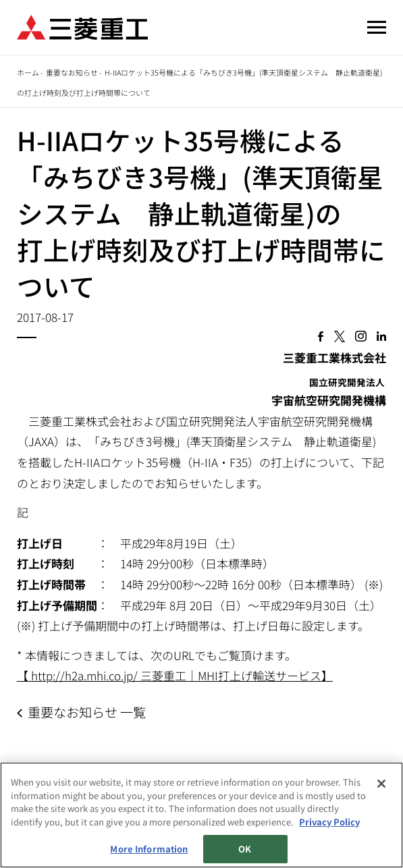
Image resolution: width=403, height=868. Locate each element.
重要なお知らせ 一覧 (87, 712)
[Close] (381, 784)
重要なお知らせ (72, 72)
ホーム (28, 72)
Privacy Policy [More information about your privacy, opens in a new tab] (329, 822)
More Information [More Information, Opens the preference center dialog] (149, 849)
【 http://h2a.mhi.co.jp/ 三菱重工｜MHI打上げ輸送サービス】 (175, 675)
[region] (201, 815)
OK (245, 849)
